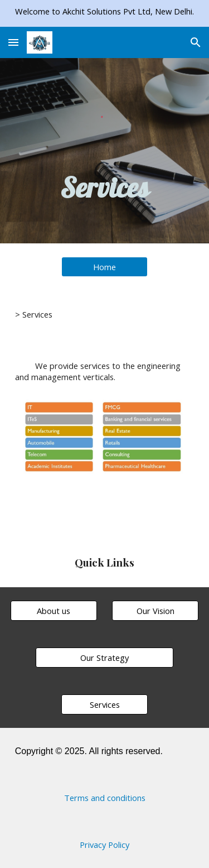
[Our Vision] (155, 610)
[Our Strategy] (104, 657)
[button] (13, 42)
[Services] (104, 704)
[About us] (54, 610)
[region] (104, 13)
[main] (105, 187)
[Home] (104, 267)
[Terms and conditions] (105, 797)
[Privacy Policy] (104, 844)
